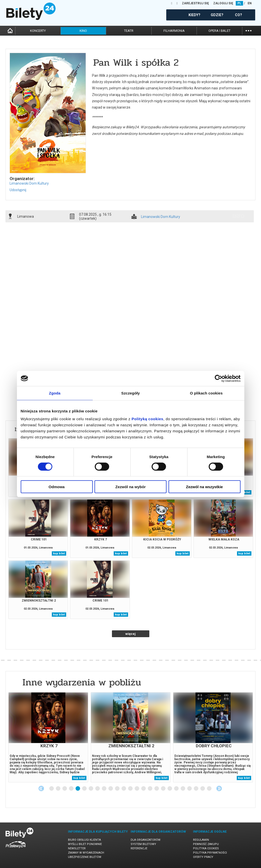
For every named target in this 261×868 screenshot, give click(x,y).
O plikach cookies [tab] (206, 393)
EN (250, 3)
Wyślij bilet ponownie (85, 844)
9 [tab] (104, 789)
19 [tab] (170, 789)
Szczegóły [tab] (130, 393)
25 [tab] (209, 789)
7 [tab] (91, 789)
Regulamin (201, 840)
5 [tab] (78, 789)
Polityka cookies (206, 848)
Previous (41, 788)
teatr (129, 31)
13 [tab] (131, 789)
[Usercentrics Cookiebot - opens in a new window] (218, 378)
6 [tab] (85, 789)
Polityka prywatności (210, 853)
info (239, 216)
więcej (130, 634)
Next (219, 788)
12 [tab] (124, 789)
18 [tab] (163, 789)
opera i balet (219, 31)
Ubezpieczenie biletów (85, 857)
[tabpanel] (48, 737)
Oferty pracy (203, 857)
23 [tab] (196, 789)
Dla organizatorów (146, 840)
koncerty (38, 31)
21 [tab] (183, 789)
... (248, 30)
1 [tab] (52, 789)
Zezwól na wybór (130, 487)
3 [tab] (65, 789)
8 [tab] (98, 789)
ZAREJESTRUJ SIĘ (195, 3)
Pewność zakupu (206, 844)
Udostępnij (18, 190)
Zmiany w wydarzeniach (86, 853)
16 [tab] (150, 789)
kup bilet (244, 492)
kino (83, 31)
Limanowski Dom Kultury (29, 183)
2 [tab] (58, 789)
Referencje (139, 848)
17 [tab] (157, 789)
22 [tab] (190, 789)
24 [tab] (203, 789)
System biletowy (143, 844)
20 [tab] (177, 789)
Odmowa (56, 487)
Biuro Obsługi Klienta (84, 840)
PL (239, 3)
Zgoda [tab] (55, 393)
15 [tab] (144, 789)
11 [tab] (117, 789)
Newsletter (77, 848)
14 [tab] (137, 789)
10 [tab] (111, 789)
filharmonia (174, 31)
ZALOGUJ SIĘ (223, 3)
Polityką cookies (148, 419)
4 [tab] (72, 789)
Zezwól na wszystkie (204, 487)
